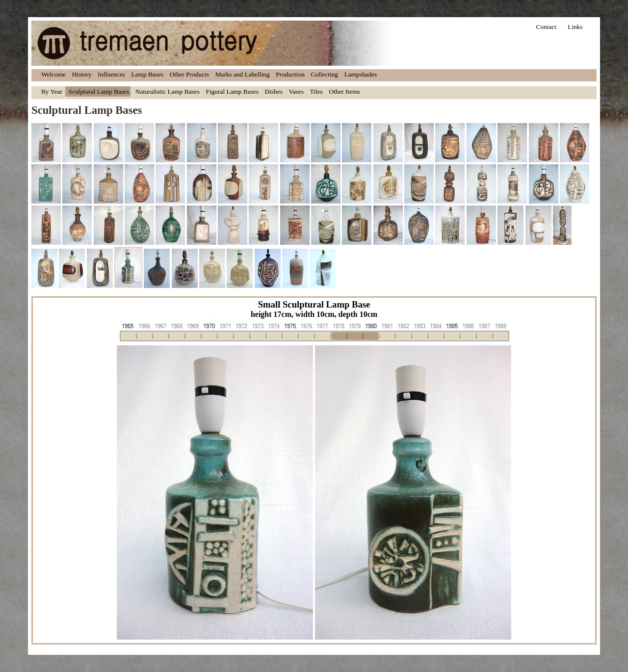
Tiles (316, 91)
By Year (52, 91)
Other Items (344, 91)
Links (575, 27)
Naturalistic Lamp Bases (168, 91)
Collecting (324, 74)
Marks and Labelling (243, 74)
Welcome (53, 74)
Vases (296, 91)
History (82, 74)
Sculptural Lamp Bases (99, 91)
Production (290, 74)
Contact (546, 27)
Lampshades (361, 74)
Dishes (274, 91)
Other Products (189, 74)
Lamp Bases (147, 74)
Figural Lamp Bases (232, 91)
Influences (111, 74)
